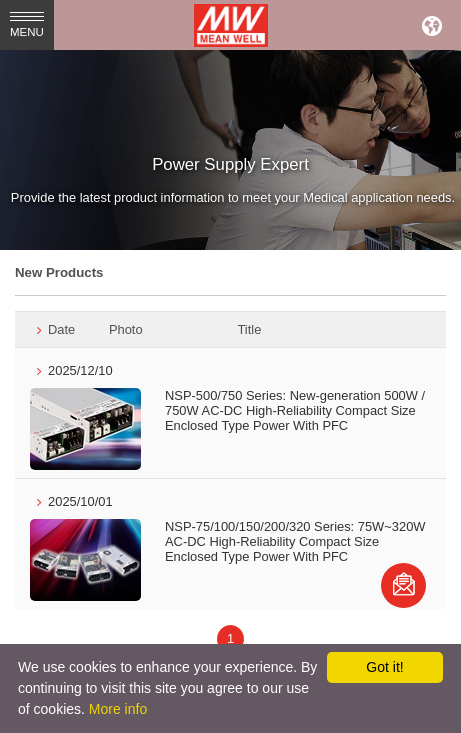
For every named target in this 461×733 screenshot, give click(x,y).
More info (118, 709)
